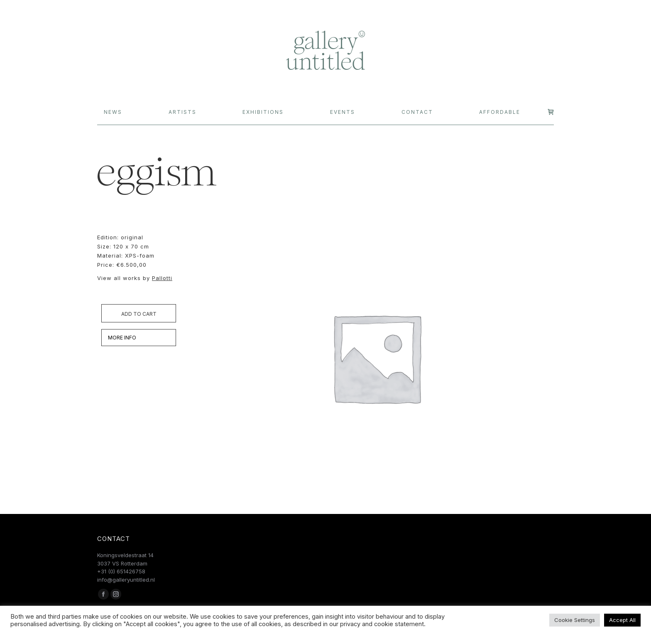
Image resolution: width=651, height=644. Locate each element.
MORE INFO (122, 338)
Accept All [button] (622, 620)
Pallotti (162, 278)
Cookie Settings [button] (575, 620)
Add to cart (139, 314)
